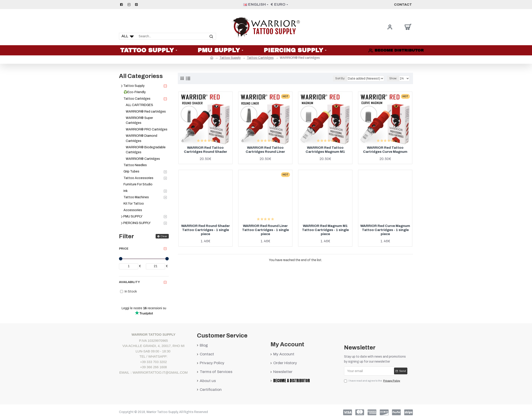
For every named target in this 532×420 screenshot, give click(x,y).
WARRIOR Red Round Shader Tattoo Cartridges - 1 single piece (205, 230)
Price (124, 249)
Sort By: (347, 78)
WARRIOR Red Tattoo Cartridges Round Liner (265, 150)
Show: (394, 78)
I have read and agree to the (372, 381)
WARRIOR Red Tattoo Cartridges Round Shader (205, 150)
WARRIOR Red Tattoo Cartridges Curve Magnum (385, 150)
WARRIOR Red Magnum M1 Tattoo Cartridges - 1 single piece (325, 230)
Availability (129, 282)
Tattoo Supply (230, 58)
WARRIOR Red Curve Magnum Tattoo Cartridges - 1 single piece (385, 230)
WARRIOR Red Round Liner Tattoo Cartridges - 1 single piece (265, 230)
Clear (164, 236)
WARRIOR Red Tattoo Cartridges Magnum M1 (325, 150)
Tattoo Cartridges (260, 58)
